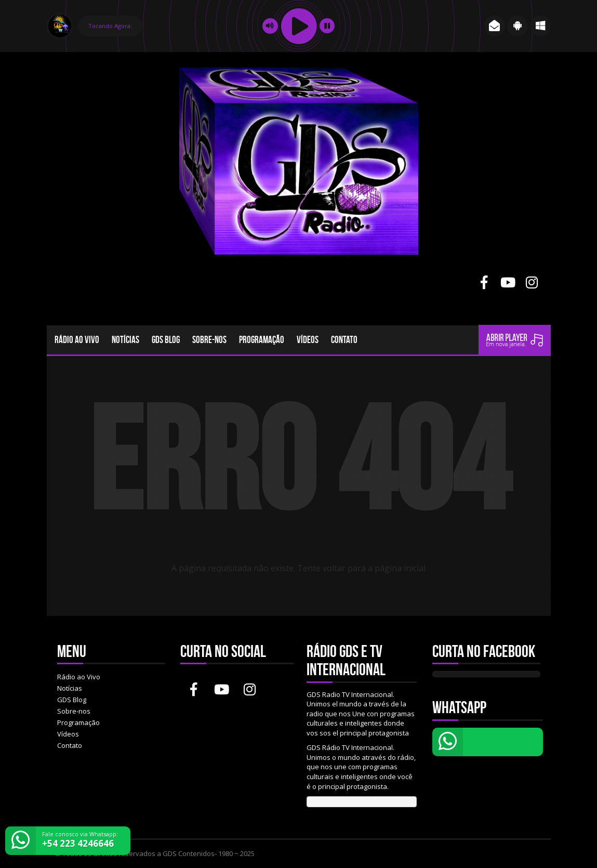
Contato (344, 340)
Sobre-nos (209, 340)
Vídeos (308, 340)
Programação (262, 340)
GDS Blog (166, 340)
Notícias (125, 340)
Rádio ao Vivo (77, 340)
